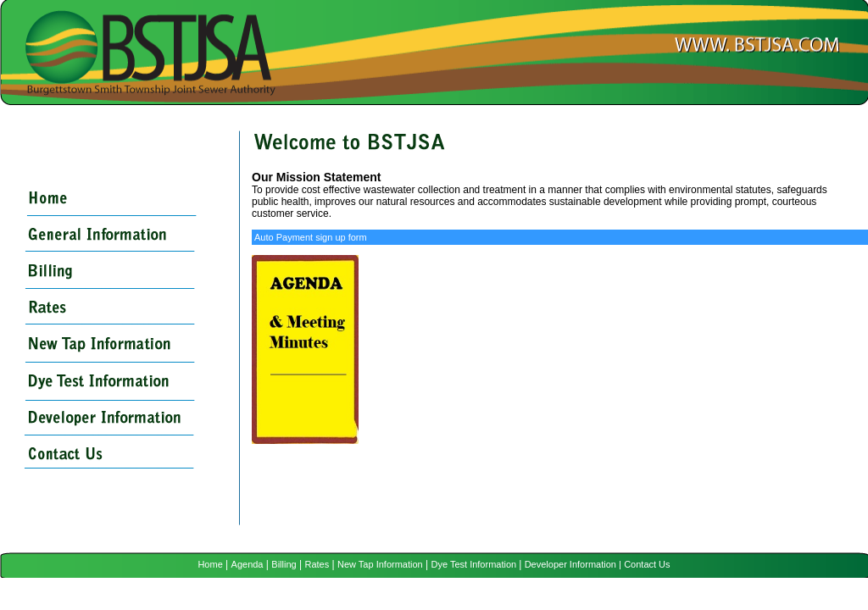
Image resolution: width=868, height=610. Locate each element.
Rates (317, 564)
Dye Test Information (475, 564)
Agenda (248, 564)
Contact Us (647, 564)
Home (210, 564)
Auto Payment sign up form (311, 237)
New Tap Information (380, 564)
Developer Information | (573, 564)
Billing (284, 564)
